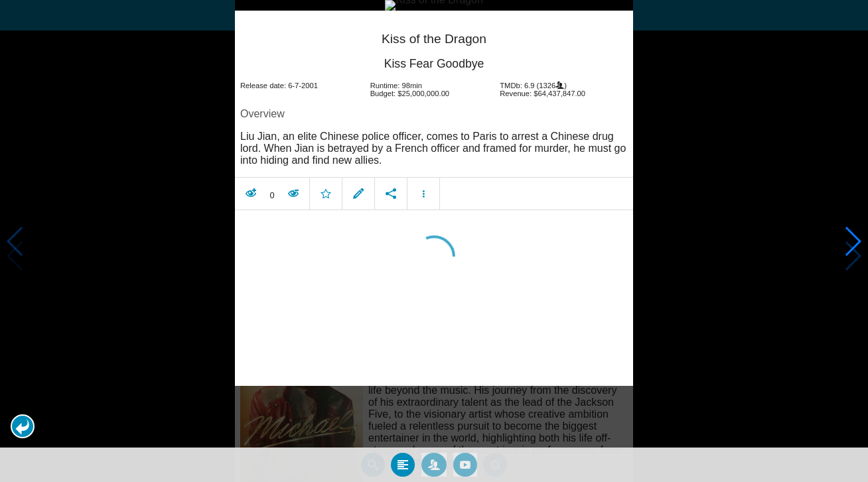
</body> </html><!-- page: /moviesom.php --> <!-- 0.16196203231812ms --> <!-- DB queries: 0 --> (434, 241)
